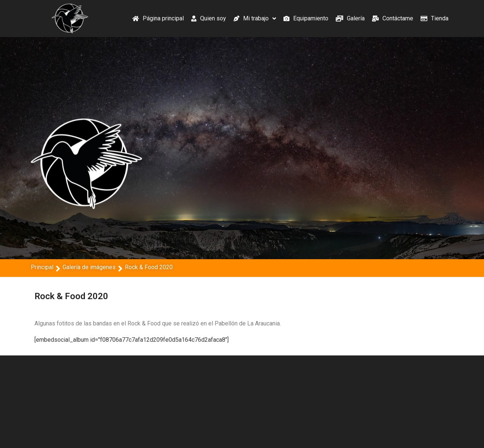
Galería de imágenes (89, 267)
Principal (42, 267)
